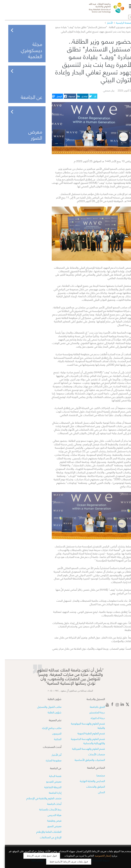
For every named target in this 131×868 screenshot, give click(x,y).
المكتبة (53, 739)
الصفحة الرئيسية (119, 22)
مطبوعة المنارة (49, 760)
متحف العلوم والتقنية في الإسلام (39, 798)
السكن (97, 792)
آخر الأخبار (52, 754)
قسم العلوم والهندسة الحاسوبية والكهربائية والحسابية (83, 741)
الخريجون (52, 733)
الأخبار (105, 22)
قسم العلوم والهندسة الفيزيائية (84, 748)
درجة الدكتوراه (93, 718)
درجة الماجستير (92, 712)
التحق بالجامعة (92, 706)
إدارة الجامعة (50, 792)
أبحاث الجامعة (49, 804)
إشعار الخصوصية (98, 856)
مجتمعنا (96, 775)
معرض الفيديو (49, 781)
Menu (126, 6)
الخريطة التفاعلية (48, 787)
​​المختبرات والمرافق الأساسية (85, 760)
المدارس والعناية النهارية (88, 781)
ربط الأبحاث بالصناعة (45, 809)
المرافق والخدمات (91, 786)
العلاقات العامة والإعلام (44, 831)
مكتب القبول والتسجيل (44, 706)
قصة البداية (50, 776)
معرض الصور (49, 826)
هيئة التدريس (50, 815)
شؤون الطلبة (50, 712)
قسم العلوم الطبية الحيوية (86, 733)
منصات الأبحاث (92, 754)
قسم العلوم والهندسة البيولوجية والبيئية (83, 725)
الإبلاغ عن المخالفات (46, 837)
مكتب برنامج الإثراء (47, 728)
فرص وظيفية (49, 820)
